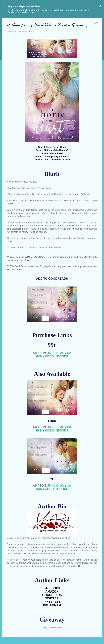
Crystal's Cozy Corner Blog (24, 6)
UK (56, 353)
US (49, 353)
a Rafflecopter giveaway (52, 627)
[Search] (101, 7)
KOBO (49, 356)
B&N (39, 356)
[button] (96, 24)
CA (69, 353)
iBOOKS (62, 356)
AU (62, 353)
